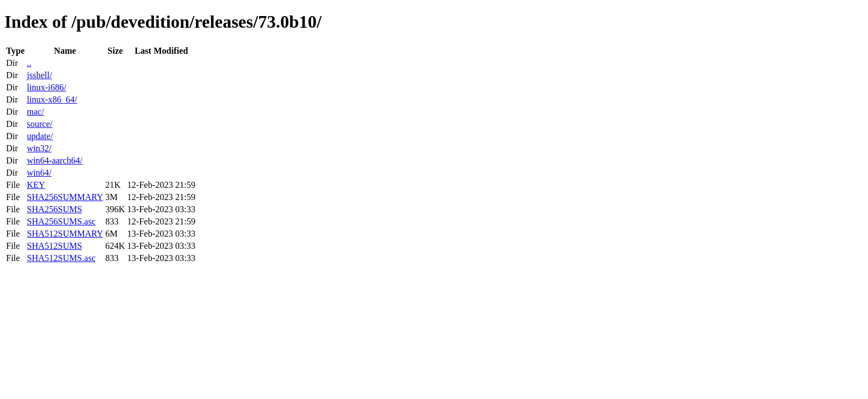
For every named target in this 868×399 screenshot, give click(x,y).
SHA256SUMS (54, 209)
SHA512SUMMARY (65, 234)
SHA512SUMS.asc (61, 258)
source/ (39, 124)
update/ (40, 136)
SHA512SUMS (54, 246)
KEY (36, 185)
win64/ (39, 173)
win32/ (39, 148)
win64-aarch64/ (54, 160)
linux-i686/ (46, 87)
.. (29, 63)
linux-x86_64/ (52, 99)
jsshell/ (39, 75)
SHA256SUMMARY (65, 197)
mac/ (35, 112)
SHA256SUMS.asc (61, 221)
